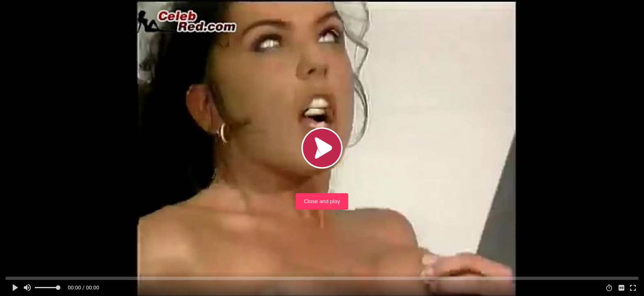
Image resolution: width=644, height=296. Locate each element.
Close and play (322, 201)
